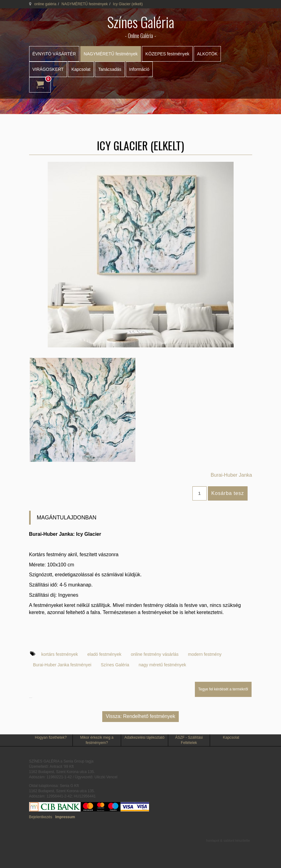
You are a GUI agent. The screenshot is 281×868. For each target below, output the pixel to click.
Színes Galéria (115, 665)
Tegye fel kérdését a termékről (223, 689)
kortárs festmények (59, 654)
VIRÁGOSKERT (48, 69)
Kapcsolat (81, 69)
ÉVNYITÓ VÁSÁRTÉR (54, 54)
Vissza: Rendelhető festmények (141, 716)
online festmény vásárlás (155, 654)
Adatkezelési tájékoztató (144, 737)
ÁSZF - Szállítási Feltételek (189, 740)
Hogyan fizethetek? (51, 737)
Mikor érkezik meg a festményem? (97, 740)
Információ (139, 69)
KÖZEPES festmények (167, 54)
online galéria (45, 4)
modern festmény (205, 654)
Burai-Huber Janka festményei (62, 665)
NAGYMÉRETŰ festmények (85, 4)
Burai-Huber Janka (231, 475)
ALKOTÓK (207, 54)
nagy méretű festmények (162, 665)
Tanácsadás (110, 69)
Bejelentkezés (41, 817)
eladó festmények (104, 654)
